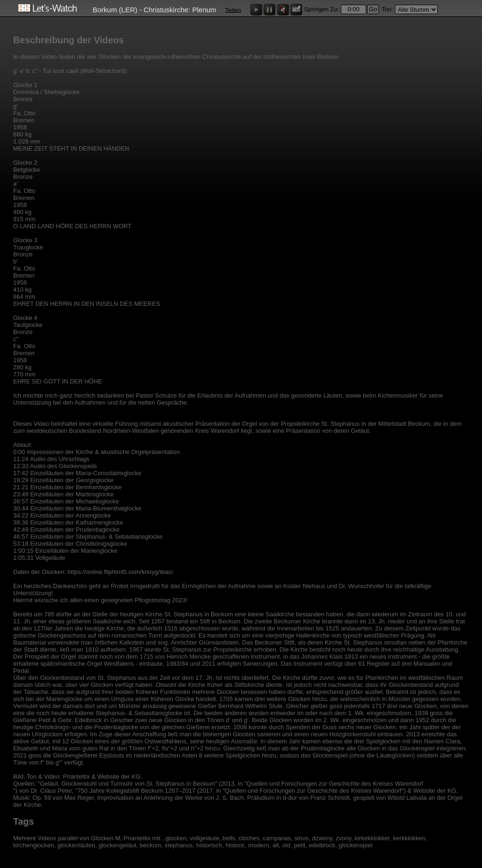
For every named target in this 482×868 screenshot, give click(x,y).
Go (373, 9)
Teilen (233, 10)
